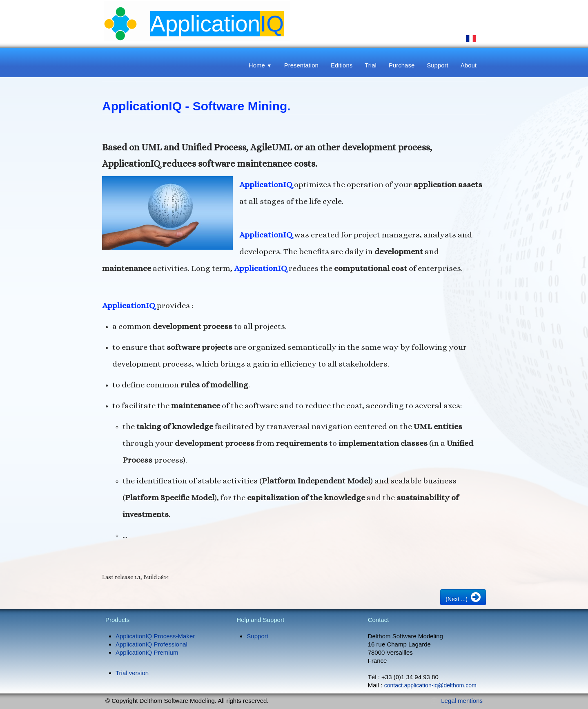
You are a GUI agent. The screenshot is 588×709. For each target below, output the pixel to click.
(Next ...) (463, 597)
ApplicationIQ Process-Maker (155, 636)
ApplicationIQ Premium (147, 652)
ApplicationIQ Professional (151, 644)
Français (471, 39)
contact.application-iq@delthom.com (430, 685)
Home (260, 65)
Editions (342, 65)
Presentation (301, 65)
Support (438, 65)
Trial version (132, 673)
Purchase (402, 65)
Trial (371, 65)
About (469, 65)
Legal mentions (462, 701)
